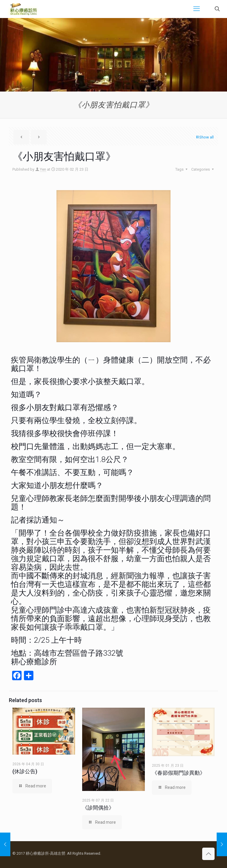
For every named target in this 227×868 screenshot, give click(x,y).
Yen (43, 169)
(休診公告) (25, 771)
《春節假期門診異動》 (179, 773)
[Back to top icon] (208, 854)
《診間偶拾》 (98, 808)
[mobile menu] (197, 9)
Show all (205, 137)
